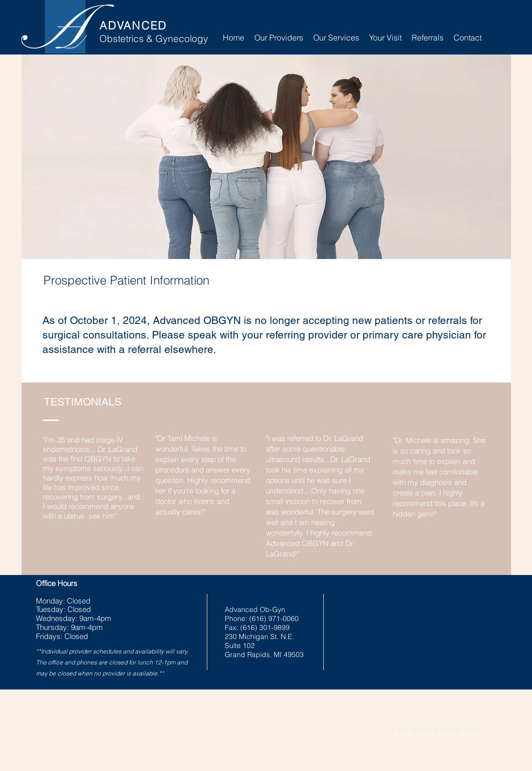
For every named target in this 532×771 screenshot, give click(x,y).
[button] (336, 38)
